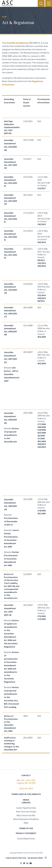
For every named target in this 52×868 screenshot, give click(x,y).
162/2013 (42, 263)
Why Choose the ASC (26, 815)
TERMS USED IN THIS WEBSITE (26, 794)
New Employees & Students (26, 819)
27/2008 (41, 438)
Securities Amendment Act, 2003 (10, 608)
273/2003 (42, 616)
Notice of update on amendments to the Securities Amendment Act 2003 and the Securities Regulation (11, 634)
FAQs (26, 823)
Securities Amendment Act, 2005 (10, 503)
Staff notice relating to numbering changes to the (11, 744)
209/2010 (42, 444)
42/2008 (41, 436)
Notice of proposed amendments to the (11, 435)
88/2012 (41, 301)
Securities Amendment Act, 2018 (10, 143)
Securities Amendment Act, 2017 (10, 162)
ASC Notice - (12, 374)
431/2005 (42, 513)
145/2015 (42, 224)
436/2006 (42, 427)
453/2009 (42, 337)
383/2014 (42, 242)
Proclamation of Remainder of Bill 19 (11, 521)
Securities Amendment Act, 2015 (10, 198)
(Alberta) (17, 43)
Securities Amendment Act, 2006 (10, 416)
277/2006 (42, 424)
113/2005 (42, 619)
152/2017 (42, 188)
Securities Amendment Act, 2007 (10, 356)
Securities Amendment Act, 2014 (10, 216)
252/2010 (42, 295)
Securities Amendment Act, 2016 (10, 180)
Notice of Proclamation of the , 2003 (11, 723)
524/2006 (42, 430)
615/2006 (42, 433)
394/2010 (42, 298)
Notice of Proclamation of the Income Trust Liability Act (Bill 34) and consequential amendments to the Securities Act (12, 586)
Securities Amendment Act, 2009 (10, 310)
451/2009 (42, 441)
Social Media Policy (26, 839)
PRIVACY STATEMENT (26, 833)
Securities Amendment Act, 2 (10, 328)
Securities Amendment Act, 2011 (10, 252)
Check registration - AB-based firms (24, 858)
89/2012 (41, 260)
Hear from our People (26, 812)
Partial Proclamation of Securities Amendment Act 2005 (11, 559)
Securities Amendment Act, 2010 (10, 287)
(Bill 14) (8, 615)
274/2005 (42, 511)
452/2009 (42, 363)
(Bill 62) (12, 127)
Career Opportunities (26, 808)
